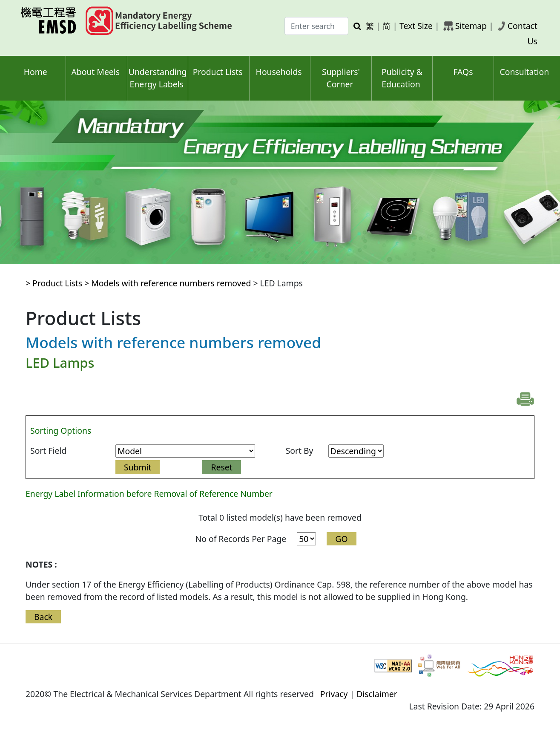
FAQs (463, 72)
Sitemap (471, 26)
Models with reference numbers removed (171, 283)
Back (43, 617)
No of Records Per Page (241, 539)
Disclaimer (377, 694)
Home (36, 72)
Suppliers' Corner (341, 78)
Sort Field (48, 451)
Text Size (416, 26)
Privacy (334, 694)
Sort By (300, 451)
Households (279, 72)
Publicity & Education (402, 78)
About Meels (95, 72)
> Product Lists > (58, 283)
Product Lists (218, 72)
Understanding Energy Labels (158, 78)
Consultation (524, 72)
